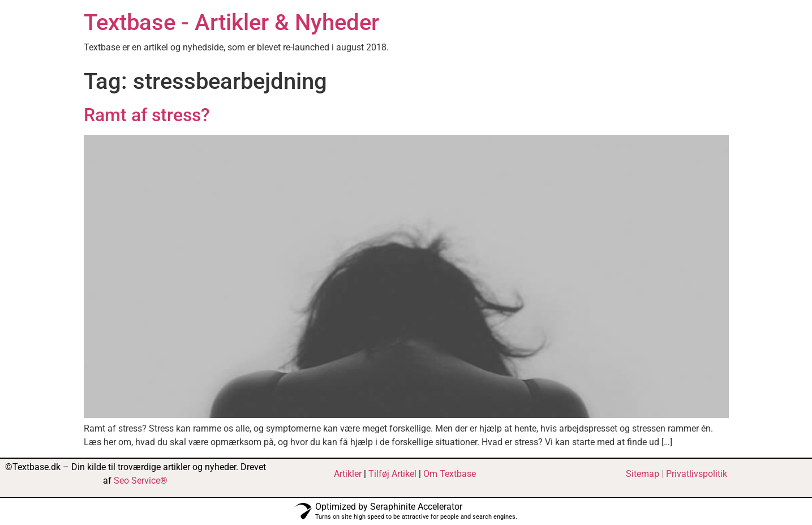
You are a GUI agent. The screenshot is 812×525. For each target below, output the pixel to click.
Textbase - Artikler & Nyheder (231, 22)
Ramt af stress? (147, 115)
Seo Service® (141, 481)
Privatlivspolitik (697, 474)
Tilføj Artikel (392, 474)
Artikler (348, 474)
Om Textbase (450, 474)
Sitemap (643, 474)
